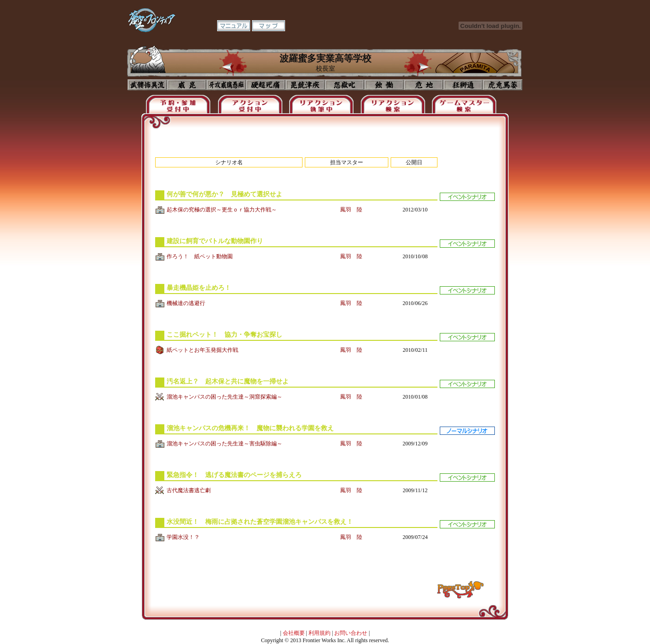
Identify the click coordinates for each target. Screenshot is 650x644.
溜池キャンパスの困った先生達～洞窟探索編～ (224, 397)
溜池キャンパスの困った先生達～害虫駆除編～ (224, 444)
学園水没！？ (183, 537)
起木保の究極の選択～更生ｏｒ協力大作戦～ (222, 210)
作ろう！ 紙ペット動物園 (200, 256)
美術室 (305, 85)
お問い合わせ (351, 633)
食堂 (384, 85)
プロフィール (147, 85)
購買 (503, 85)
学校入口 (226, 85)
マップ (269, 26)
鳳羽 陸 (351, 210)
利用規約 (319, 633)
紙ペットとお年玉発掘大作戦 (202, 350)
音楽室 (345, 85)
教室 (463, 85)
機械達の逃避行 (186, 303)
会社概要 (294, 633)
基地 (424, 85)
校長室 (266, 85)
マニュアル (234, 26)
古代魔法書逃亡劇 (189, 490)
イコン (187, 85)
